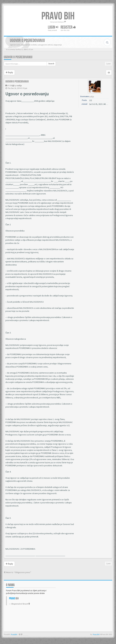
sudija (19, 86)
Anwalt (26, 635)
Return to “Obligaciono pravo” (17, 572)
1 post (108, 64)
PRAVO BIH (58, 16)
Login (53, 27)
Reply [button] (9, 72)
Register (68, 27)
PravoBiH (14, 635)
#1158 (10, 86)
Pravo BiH (96, 635)
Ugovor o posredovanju (18, 57)
